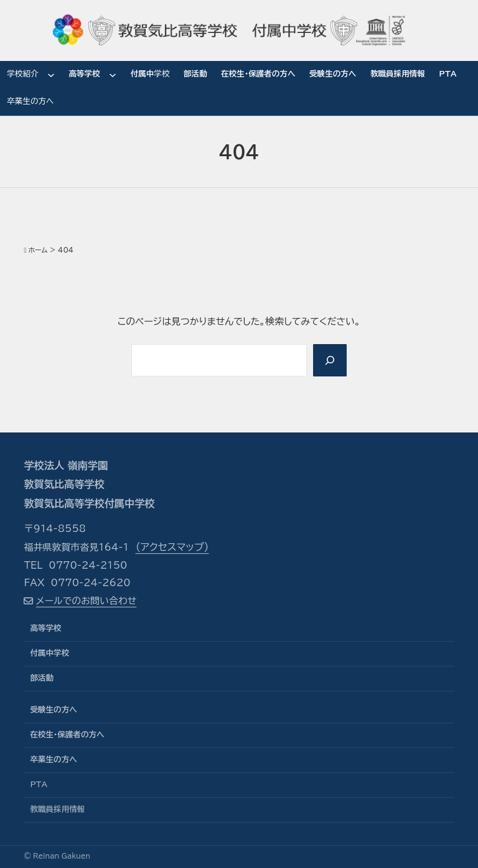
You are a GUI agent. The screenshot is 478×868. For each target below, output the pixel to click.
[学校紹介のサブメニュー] (51, 75)
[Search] (330, 360)
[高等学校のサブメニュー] (113, 75)
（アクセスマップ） (172, 548)
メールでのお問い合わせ (86, 601)
